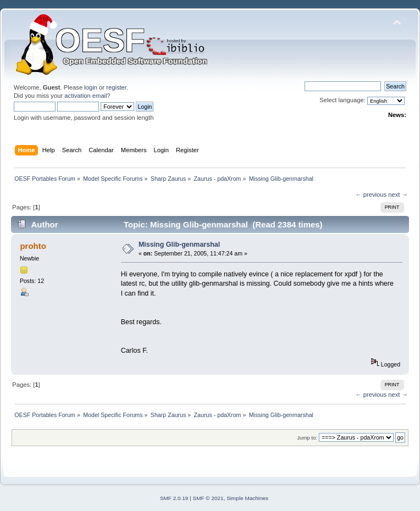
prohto (33, 246)
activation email (85, 96)
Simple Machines (247, 498)
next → (398, 195)
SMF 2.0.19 (174, 498)
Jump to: (307, 438)
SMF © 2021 (208, 498)
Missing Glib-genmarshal (179, 245)
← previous (371, 195)
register (116, 87)
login (91, 87)
